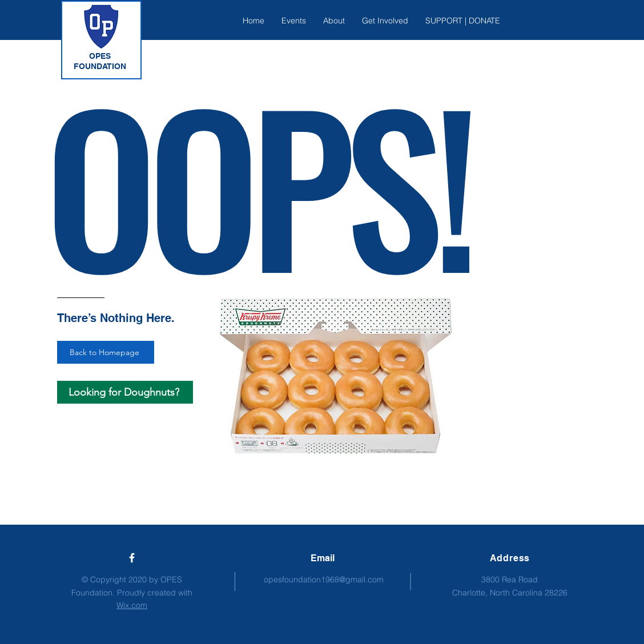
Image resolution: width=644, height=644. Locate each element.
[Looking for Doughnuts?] (125, 392)
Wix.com (132, 605)
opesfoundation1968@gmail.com (324, 579)
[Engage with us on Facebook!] (132, 558)
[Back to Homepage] (106, 352)
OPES (100, 56)
